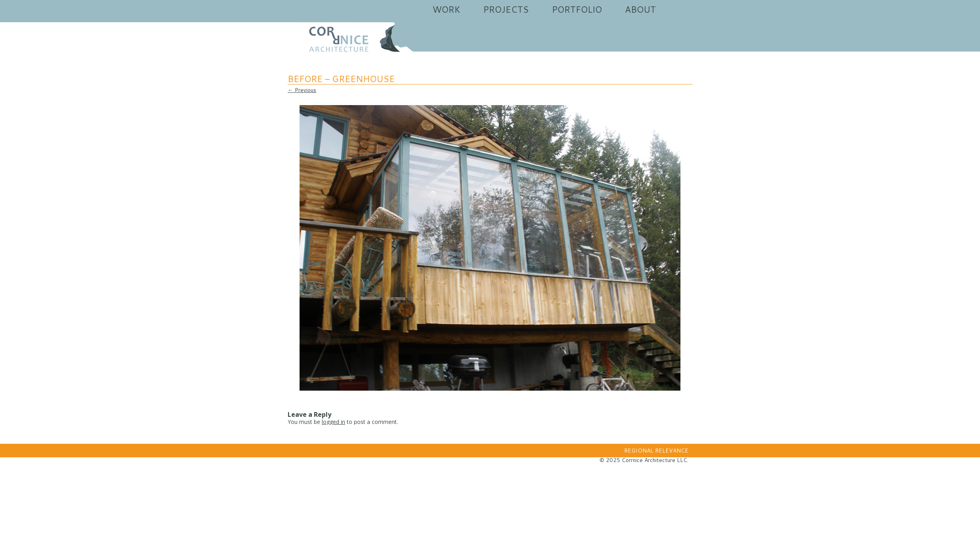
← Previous (302, 90)
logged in (333, 422)
